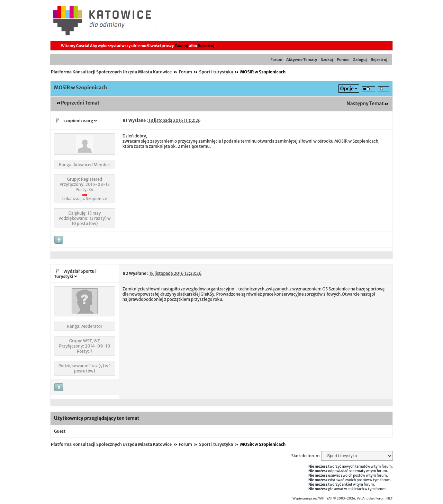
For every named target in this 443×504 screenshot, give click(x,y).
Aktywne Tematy (302, 60)
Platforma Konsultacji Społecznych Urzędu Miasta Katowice (111, 72)
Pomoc (343, 60)
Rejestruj (206, 46)
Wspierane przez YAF (308, 498)
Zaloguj (181, 46)
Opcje (347, 89)
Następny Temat (365, 104)
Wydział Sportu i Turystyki (75, 274)
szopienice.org (78, 121)
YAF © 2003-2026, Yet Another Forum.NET (360, 498)
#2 (125, 273)
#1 (125, 120)
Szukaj (327, 60)
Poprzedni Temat (80, 103)
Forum (277, 60)
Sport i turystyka (216, 72)
